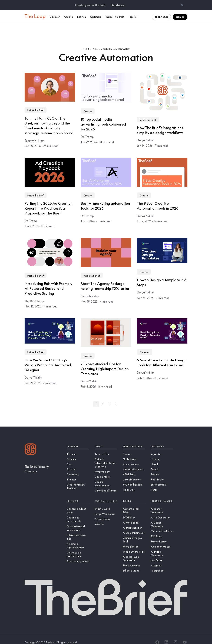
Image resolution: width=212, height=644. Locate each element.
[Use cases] (78, 494)
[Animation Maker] (162, 540)
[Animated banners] (134, 463)
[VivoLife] (106, 517)
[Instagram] (175, 636)
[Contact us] (78, 468)
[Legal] (106, 440)
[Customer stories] (106, 494)
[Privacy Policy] (106, 465)
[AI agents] (162, 559)
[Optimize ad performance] (78, 548)
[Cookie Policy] (106, 470)
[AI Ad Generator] (162, 511)
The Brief (87, 42)
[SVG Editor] (134, 511)
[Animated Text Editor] (134, 504)
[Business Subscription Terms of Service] (106, 456)
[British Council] (106, 502)
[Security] (78, 463)
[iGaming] (162, 453)
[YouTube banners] (134, 478)
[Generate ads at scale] (78, 504)
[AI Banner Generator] (162, 504)
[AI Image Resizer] (134, 521)
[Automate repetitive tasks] (78, 539)
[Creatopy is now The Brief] (78, 480)
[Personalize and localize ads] (78, 521)
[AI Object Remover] (134, 526)
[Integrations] (162, 564)
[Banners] (134, 447)
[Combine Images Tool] (134, 533)
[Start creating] (134, 440)
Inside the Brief (36, 103)
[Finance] (162, 468)
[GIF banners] (134, 453)
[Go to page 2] (103, 397)
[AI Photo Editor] (134, 516)
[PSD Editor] (162, 530)
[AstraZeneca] (106, 512)
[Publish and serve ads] (78, 530)
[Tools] (134, 494)
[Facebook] (157, 636)
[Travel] (162, 463)
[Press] (78, 458)
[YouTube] (185, 636)
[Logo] (31, 443)
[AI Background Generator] (134, 552)
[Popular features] (162, 494)
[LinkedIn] (166, 636)
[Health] (162, 458)
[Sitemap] (78, 473)
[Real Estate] (162, 473)
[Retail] (162, 483)
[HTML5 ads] (134, 468)
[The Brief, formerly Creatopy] (43, 462)
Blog (97, 42)
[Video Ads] (134, 483)
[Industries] (162, 440)
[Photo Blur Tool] (134, 540)
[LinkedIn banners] (134, 473)
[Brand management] (78, 555)
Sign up (180, 17)
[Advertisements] (134, 458)
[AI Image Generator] (162, 547)
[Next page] (116, 397)
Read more (118, 5)
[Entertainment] (162, 478)
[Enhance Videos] (134, 564)
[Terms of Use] (106, 447)
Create (88, 105)
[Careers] (78, 453)
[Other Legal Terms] (106, 484)
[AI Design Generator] (162, 518)
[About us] (78, 447)
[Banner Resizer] (162, 535)
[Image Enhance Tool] (134, 545)
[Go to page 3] (109, 397)
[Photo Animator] (134, 559)
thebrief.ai (161, 17)
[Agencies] (162, 447)
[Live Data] (162, 554)
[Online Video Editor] (162, 525)
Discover (145, 345)
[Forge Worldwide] (106, 507)
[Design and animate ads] (78, 513)
